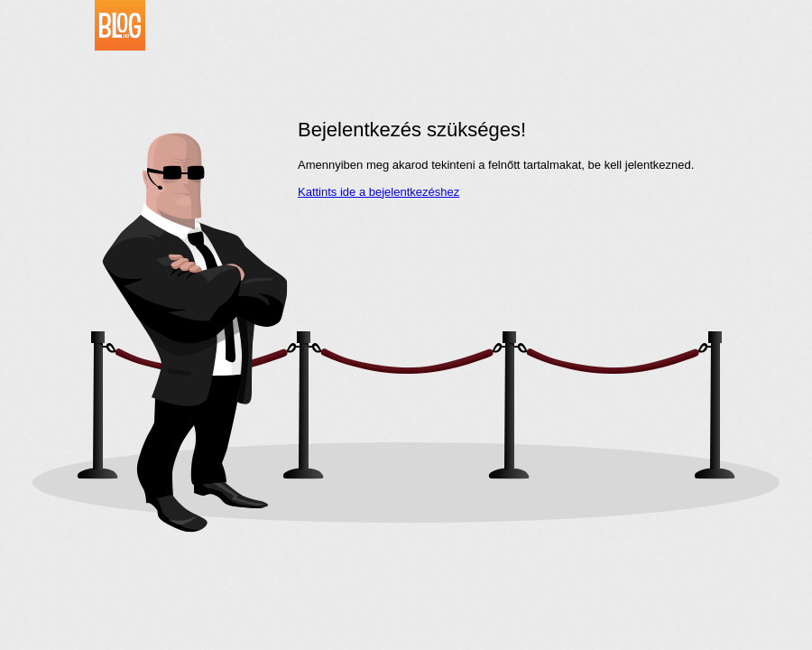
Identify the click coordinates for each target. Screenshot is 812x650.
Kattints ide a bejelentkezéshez (378, 192)
